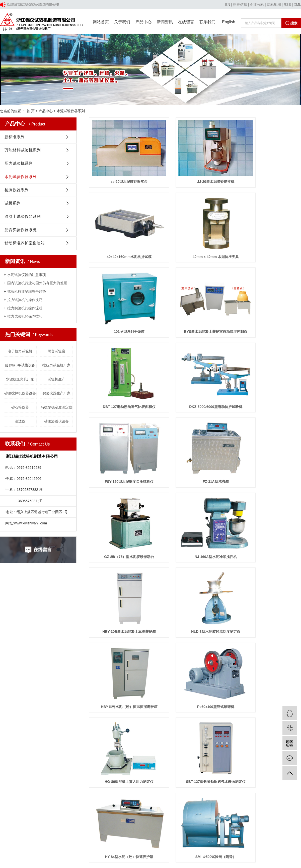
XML (297, 5)
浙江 (46, 718)
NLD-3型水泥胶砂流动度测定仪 (195, 430)
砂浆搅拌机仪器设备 (20, 393)
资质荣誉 (120, 626)
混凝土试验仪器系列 (23, 216)
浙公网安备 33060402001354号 (27, 724)
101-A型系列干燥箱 (195, 236)
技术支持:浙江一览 (128, 711)
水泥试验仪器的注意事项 (27, 275)
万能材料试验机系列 (23, 150)
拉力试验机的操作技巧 (25, 300)
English (229, 22)
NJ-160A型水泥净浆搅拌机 (268, 365)
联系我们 (207, 22)
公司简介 (120, 619)
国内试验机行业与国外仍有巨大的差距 (37, 283)
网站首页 (101, 22)
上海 (30, 718)
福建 (70, 718)
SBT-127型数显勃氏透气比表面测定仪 (268, 495)
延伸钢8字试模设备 (20, 365)
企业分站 (257, 5)
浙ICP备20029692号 (96, 711)
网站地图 (274, 5)
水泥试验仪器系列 (71, 111)
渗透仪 (20, 421)
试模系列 (13, 203)
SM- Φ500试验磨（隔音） (195, 559)
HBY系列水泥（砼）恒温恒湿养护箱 (268, 430)
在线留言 (186, 22)
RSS (287, 5)
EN (228, 5)
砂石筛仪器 (20, 407)
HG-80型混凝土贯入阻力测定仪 (195, 495)
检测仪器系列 (17, 190)
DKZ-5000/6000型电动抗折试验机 (195, 301)
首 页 (31, 111)
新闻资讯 (165, 22)
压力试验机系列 (19, 163)
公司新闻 (161, 619)
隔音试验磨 (56, 351)
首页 (160, 579)
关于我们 (122, 22)
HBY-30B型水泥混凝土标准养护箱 (122, 430)
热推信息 (240, 5)
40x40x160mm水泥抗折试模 (268, 171)
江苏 (22, 718)
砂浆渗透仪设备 (56, 421)
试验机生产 (56, 379)
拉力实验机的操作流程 (25, 308)
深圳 (78, 718)
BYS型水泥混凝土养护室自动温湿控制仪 (268, 236)
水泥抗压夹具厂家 (20, 379)
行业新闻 (161, 626)
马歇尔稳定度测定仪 (56, 407)
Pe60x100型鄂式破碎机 (122, 495)
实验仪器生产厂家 (56, 393)
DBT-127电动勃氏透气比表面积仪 (122, 301)
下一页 (193, 579)
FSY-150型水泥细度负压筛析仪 (268, 301)
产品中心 (143, 22)
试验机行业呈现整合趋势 (27, 292)
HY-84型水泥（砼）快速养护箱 (122, 559)
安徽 (62, 718)
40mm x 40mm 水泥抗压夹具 (122, 236)
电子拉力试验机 (20, 351)
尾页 (209, 579)
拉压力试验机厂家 (56, 365)
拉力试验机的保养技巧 (25, 316)
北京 (38, 718)
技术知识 (161, 634)
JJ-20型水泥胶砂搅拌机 (195, 171)
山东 (54, 718)
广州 (86, 718)
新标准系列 (15, 137)
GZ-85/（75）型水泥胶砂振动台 (195, 365)
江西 (94, 718)
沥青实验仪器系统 (21, 230)
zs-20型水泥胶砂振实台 (122, 171)
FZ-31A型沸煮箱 (122, 365)
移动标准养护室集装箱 (25, 243)
